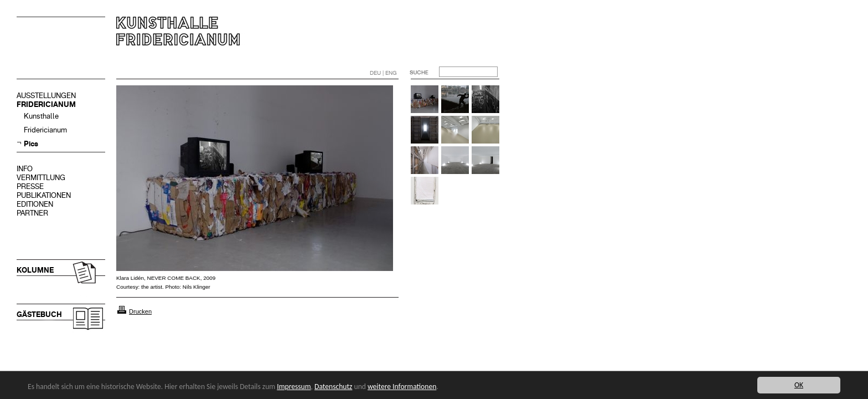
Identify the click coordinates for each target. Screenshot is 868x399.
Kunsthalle (41, 116)
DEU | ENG (383, 73)
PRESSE (30, 186)
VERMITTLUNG (41, 178)
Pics (31, 144)
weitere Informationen (402, 387)
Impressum (294, 387)
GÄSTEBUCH (39, 314)
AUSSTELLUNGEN (46, 96)
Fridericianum (45, 130)
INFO (25, 169)
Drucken (140, 311)
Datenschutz (333, 387)
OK (799, 385)
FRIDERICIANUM (46, 104)
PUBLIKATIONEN (44, 195)
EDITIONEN (35, 204)
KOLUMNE (35, 270)
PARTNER (32, 213)
